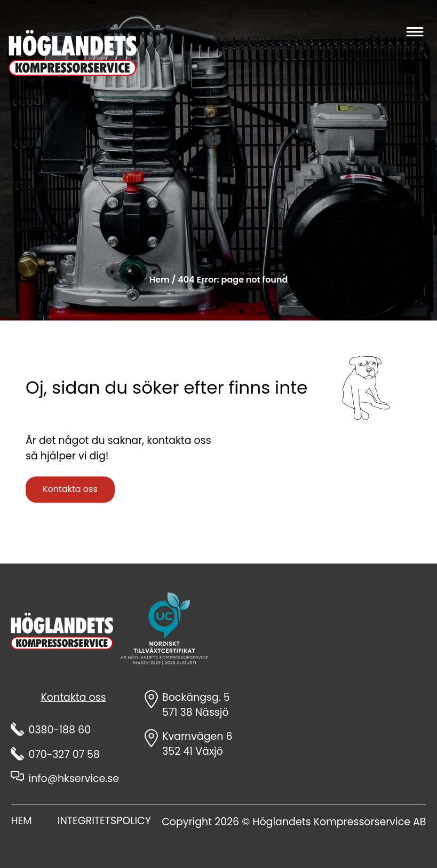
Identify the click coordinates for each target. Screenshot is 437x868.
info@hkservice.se (74, 779)
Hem (160, 280)
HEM (21, 821)
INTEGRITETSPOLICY (104, 821)
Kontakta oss (70, 489)
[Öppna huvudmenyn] (414, 32)
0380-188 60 (59, 730)
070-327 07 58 (64, 754)
